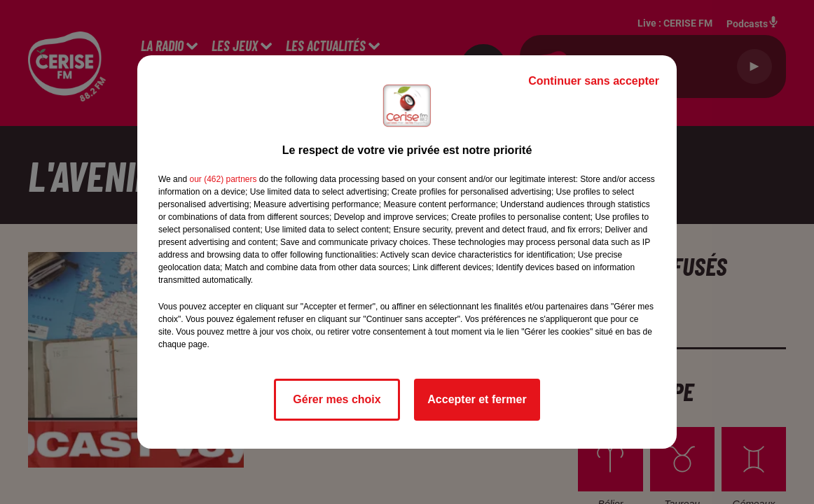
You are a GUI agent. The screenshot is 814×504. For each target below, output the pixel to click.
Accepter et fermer (477, 399)
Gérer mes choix (337, 399)
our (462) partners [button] (223, 179)
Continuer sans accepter (594, 81)
